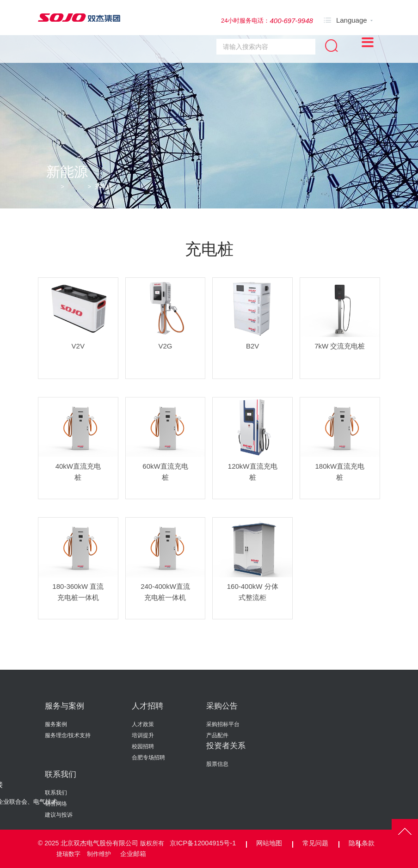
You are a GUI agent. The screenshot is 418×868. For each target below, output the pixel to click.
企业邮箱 (135, 853)
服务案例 (56, 724)
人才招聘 (148, 706)
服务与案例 (65, 706)
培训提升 (143, 735)
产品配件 (217, 735)
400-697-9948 (291, 21)
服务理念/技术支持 (68, 735)
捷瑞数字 (68, 853)
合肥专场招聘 (148, 758)
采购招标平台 (223, 724)
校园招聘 (143, 746)
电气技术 (45, 802)
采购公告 (222, 706)
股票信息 (217, 764)
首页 (52, 186)
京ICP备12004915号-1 (202, 843)
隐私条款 (360, 843)
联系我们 (61, 774)
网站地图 (268, 843)
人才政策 (143, 724)
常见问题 (314, 843)
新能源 (77, 186)
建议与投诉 (59, 815)
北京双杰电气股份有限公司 (99, 843)
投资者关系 (226, 746)
